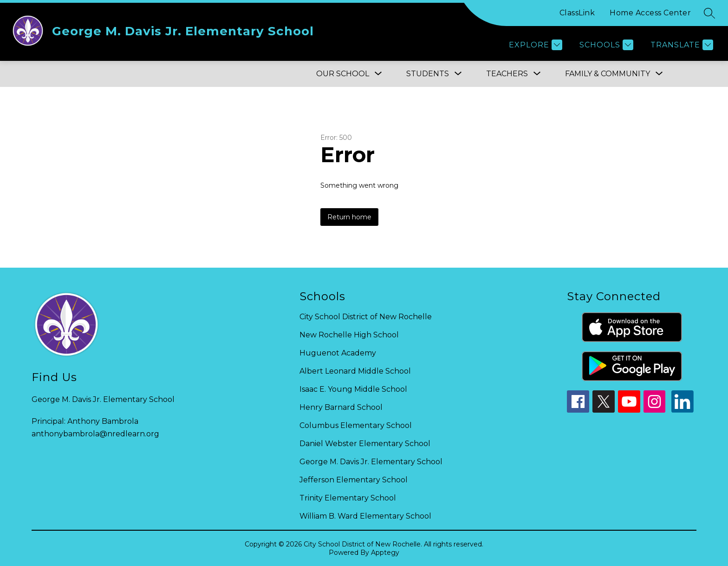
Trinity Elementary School (348, 498)
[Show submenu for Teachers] (507, 74)
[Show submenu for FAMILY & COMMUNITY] (608, 74)
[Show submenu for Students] (428, 74)
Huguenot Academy (338, 353)
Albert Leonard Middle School (355, 371)
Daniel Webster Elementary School (365, 444)
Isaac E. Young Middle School (353, 389)
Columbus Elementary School (356, 425)
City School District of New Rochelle (366, 317)
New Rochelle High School (349, 335)
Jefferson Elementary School (354, 480)
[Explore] (534, 45)
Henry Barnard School (341, 407)
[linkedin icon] (682, 410)
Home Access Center (650, 13)
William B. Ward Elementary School (365, 516)
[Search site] (709, 13)
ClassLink (577, 13)
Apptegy (385, 553)
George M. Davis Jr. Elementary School (371, 462)
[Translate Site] (681, 45)
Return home (349, 217)
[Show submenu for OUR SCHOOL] (343, 74)
